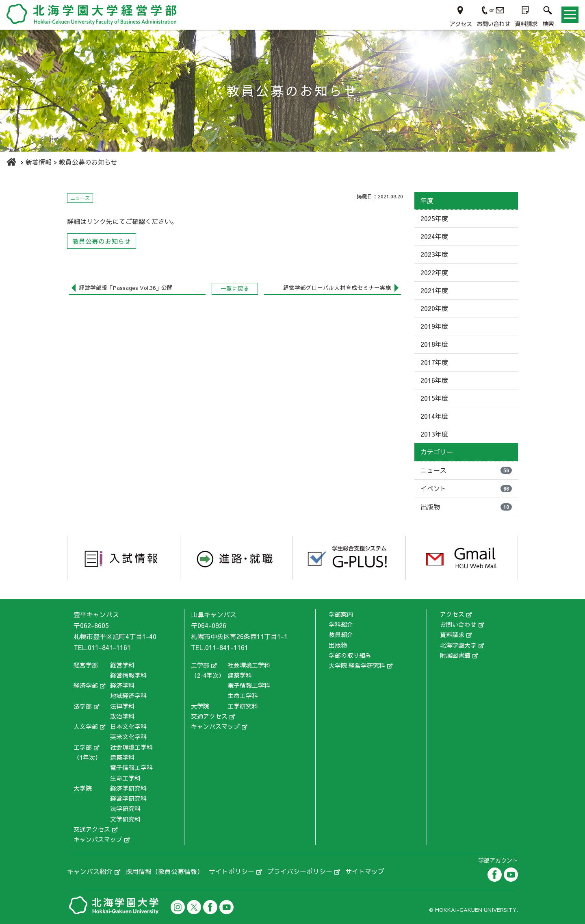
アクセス (452, 614)
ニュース (466, 470)
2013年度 (434, 434)
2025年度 (434, 218)
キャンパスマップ (98, 839)
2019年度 (434, 326)
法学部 (83, 706)
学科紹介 (341, 624)
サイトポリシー (232, 871)
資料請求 (452, 634)
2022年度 (434, 272)
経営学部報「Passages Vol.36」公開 (125, 288)
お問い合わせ (458, 624)
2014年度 (434, 416)
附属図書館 (455, 655)
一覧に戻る (235, 288)
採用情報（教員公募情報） (165, 871)
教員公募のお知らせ (102, 241)
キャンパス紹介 (90, 871)
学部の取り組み (350, 655)
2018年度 (434, 344)
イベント (466, 488)
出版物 (466, 507)
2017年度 (434, 362)
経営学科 (122, 665)
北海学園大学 (458, 645)
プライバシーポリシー (300, 871)
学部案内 (341, 614)
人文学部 (86, 726)
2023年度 (434, 254)
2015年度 (434, 398)
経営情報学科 (128, 675)
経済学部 (86, 685)
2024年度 (434, 236)
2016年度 (434, 380)
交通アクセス (92, 829)
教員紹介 (341, 634)
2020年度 (434, 308)
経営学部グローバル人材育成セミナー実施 (337, 288)
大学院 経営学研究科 (357, 665)
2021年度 (434, 290)
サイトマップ (365, 871)
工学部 (83, 747)
